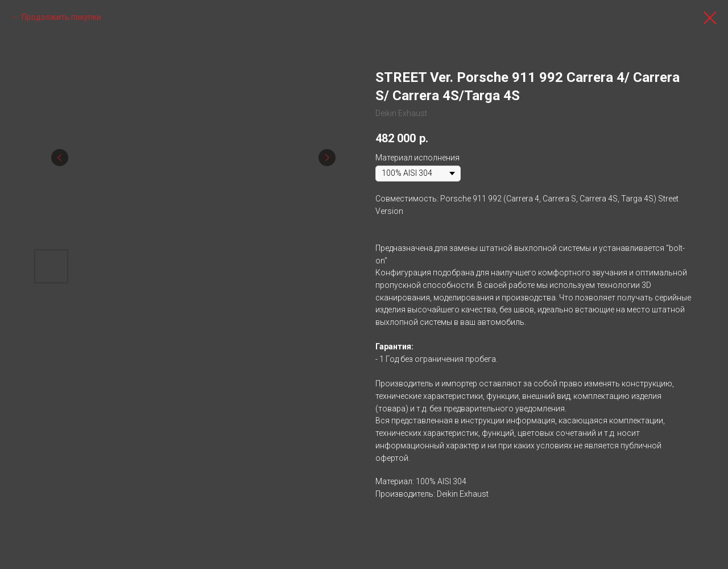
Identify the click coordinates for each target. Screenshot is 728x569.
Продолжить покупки (61, 17)
